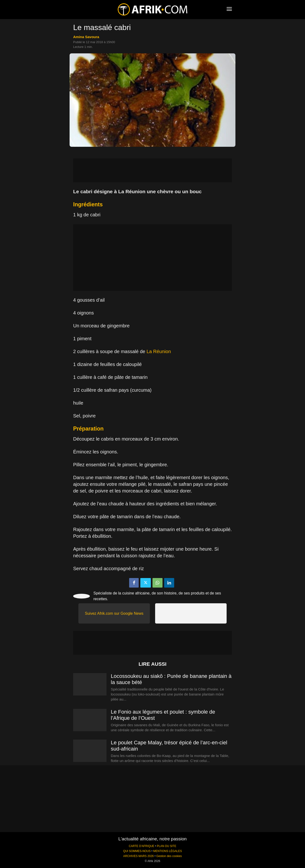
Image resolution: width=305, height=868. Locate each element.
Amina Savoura (86, 37)
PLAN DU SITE (166, 846)
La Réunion (159, 351)
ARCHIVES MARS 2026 (138, 856)
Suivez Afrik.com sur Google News (114, 613)
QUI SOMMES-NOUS (137, 851)
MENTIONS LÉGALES (168, 851)
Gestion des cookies (169, 856)
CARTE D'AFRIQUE (141, 846)
